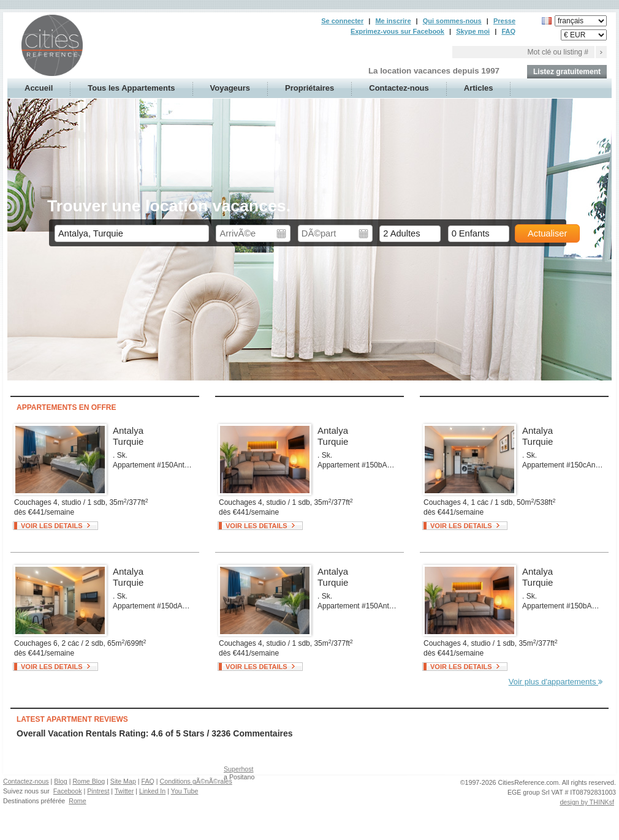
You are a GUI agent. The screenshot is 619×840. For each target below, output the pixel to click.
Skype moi (473, 31)
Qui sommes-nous (452, 21)
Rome (77, 801)
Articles (479, 88)
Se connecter (342, 21)
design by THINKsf (587, 802)
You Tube (185, 791)
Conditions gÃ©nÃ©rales (196, 781)
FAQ (508, 31)
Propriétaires (309, 88)
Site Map (123, 781)
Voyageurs (230, 88)
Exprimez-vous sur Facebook (397, 31)
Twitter (124, 791)
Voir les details (52, 526)
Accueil (39, 88)
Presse (504, 21)
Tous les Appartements (131, 88)
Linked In (152, 791)
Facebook (68, 791)
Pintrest (98, 791)
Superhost (239, 769)
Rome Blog (89, 781)
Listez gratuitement (567, 72)
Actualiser (547, 233)
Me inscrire (393, 21)
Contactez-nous (399, 88)
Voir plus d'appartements (556, 682)
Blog (60, 781)
